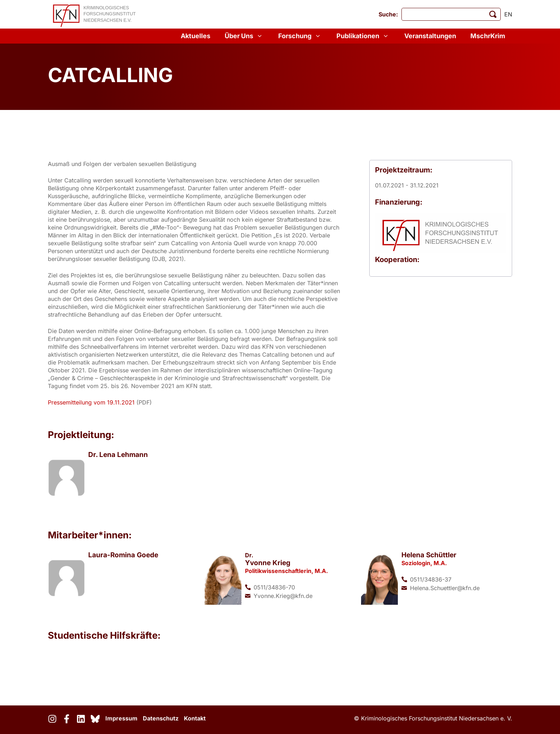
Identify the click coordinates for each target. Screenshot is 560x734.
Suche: (388, 14)
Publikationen (363, 36)
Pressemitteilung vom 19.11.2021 (92, 402)
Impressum (121, 718)
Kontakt (195, 718)
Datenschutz (161, 718)
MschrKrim (488, 36)
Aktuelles (196, 36)
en (508, 14)
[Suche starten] (493, 14)
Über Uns (244, 36)
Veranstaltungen (430, 36)
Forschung (300, 36)
